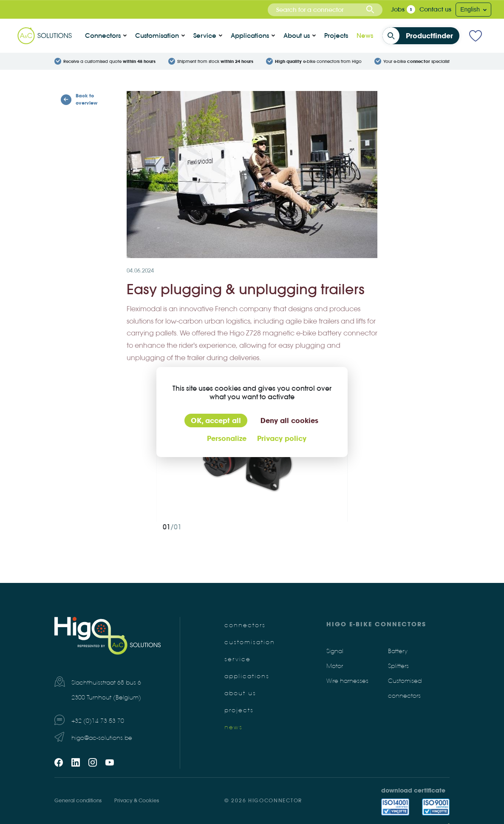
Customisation (157, 36)
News (365, 36)
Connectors (103, 36)
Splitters (398, 666)
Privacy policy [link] (282, 438)
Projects (336, 36)
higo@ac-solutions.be (102, 738)
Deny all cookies (289, 421)
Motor (335, 666)
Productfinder (420, 36)
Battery (398, 651)
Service (205, 36)
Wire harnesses (347, 681)
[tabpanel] (252, 458)
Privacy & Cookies (137, 800)
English (471, 9)
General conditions (78, 800)
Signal (335, 651)
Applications (250, 36)
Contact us (435, 9)
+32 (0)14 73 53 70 (98, 721)
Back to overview (79, 99)
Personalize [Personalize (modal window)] (227, 438)
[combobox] (325, 10)
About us (297, 36)
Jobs (398, 9)
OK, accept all (216, 421)
